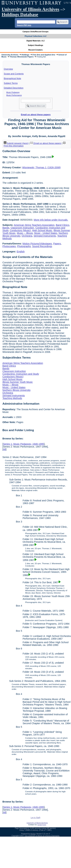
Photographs (24, 246)
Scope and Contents (14, 74)
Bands (6, 228)
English (21, 252)
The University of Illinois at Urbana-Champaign (42, 836)
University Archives (10, 55)
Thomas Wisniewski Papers (22, 57)
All (4, 449)
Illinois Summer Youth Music (17, 382)
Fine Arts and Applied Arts (44, 55)
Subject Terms (11, 83)
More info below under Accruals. (51, 220)
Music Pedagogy (13, 92)
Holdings (25, 55)
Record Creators (36, 50)
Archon (33, 834)
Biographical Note (13, 78)
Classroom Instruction (22, 228)
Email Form (42, 825)
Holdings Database (20, 15)
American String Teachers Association (34, 225)
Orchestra (27, 236)
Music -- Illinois (25, 233)
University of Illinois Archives (30, 9)
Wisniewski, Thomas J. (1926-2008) (41, 167)
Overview (8, 69)
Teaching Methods (12, 398)
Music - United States (46, 233)
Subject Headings (36, 45)
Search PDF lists (24, 25)
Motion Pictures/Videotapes (37, 244)
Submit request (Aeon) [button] (16, 143)
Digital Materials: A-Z (36, 41)
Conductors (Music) (20, 230)
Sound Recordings (42, 246)
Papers (57, 244)
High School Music (42, 230)
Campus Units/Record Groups (35, 32)
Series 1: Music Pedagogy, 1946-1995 (23, 444)
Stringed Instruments (45, 236)
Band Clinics (63, 225)
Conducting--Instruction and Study (21, 374)
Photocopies (9, 246)
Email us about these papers (36, 115)
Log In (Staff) (35, 818)
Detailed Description (14, 88)
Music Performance (14, 95)
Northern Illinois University (16, 390)
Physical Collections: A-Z (35, 36)
